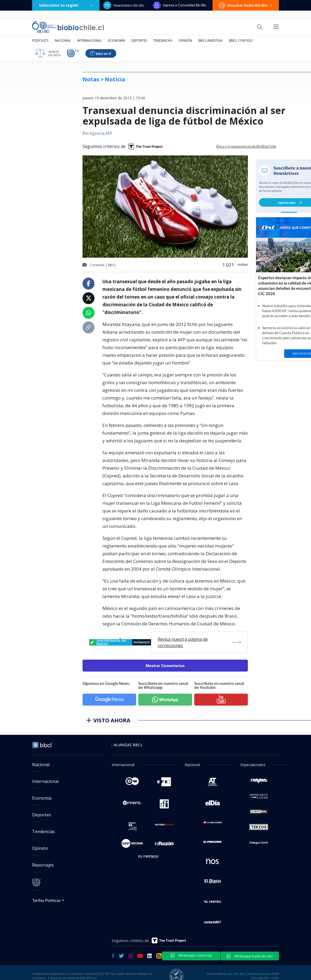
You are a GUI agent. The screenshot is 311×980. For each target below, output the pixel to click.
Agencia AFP (101, 134)
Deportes (139, 41)
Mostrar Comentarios (165, 666)
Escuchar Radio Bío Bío (246, 5)
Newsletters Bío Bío (124, 5)
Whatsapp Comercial (191, 955)
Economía (117, 41)
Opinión (185, 41)
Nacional (63, 41)
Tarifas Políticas (47, 900)
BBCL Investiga (211, 41)
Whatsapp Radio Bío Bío (250, 956)
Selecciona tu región (66, 5)
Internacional (90, 41)
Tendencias (163, 41)
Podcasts (40, 41)
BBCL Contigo (241, 41)
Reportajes (43, 865)
